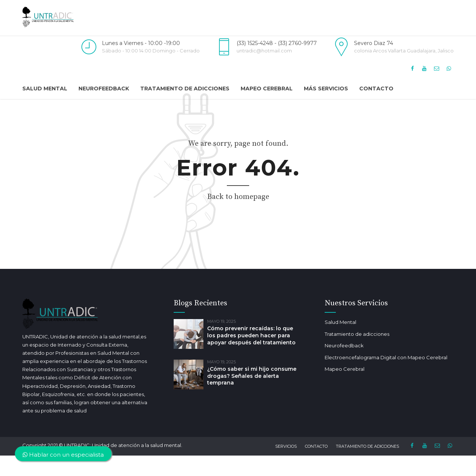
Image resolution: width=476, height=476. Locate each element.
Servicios (286, 467)
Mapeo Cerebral (267, 89)
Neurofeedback (104, 89)
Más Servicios (326, 89)
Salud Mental (45, 89)
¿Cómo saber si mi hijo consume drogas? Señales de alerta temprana (252, 396)
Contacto (376, 89)
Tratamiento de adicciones (185, 89)
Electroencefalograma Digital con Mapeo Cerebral (386, 378)
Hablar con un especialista (63, 455)
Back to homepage (238, 217)
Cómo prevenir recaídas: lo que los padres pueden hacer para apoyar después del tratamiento (251, 356)
